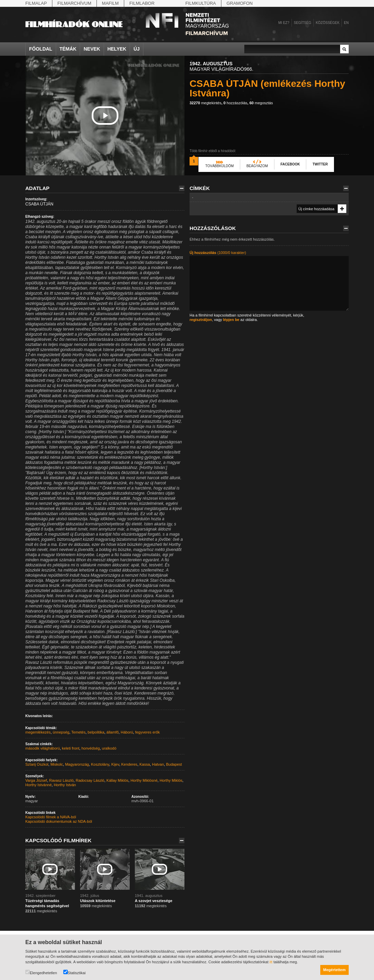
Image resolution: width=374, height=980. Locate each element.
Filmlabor (142, 3)
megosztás (261, 103)
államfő (112, 732)
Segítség (303, 23)
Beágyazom (257, 166)
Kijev (115, 764)
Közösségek (328, 23)
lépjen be (231, 320)
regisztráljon (201, 320)
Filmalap (36, 3)
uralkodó (109, 748)
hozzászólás (235, 103)
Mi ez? (284, 23)
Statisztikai (75, 972)
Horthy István (65, 785)
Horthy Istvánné (38, 785)
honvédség (91, 748)
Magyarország (77, 764)
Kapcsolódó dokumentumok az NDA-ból (59, 821)
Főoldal (41, 49)
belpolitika (96, 732)
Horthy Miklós (171, 780)
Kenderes (129, 764)
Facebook (290, 164)
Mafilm (110, 3)
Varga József (36, 780)
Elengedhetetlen (41, 972)
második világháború (43, 748)
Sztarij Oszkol (37, 764)
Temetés (78, 732)
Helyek (117, 49)
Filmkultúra (201, 3)
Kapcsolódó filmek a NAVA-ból (51, 817)
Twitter (320, 164)
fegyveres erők (147, 732)
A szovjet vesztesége (154, 901)
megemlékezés (38, 732)
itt (271, 962)
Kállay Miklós (117, 780)
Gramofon (240, 3)
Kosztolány (100, 764)
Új (137, 49)
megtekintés (205, 103)
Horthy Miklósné (144, 780)
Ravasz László (62, 780)
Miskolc (57, 764)
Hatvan (158, 764)
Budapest (174, 764)
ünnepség (61, 732)
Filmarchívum (74, 3)
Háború (127, 732)
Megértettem (334, 970)
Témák (68, 49)
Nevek (92, 49)
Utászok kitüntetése (98, 901)
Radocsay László (90, 780)
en (346, 23)
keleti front (71, 748)
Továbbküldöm (220, 166)
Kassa (145, 764)
